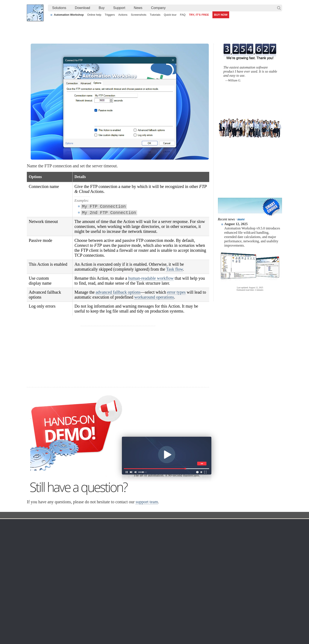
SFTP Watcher (158, 546)
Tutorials (155, 15)
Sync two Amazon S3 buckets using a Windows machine (148, 610)
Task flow (174, 269)
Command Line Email (80, 541)
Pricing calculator (199, 541)
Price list (194, 551)
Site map (37, 541)
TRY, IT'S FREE (199, 15)
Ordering (195, 524)
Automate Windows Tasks (48, 610)
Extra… (154, 582)
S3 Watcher (156, 556)
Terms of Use (40, 531)
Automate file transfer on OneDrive (245, 610)
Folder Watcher (159, 536)
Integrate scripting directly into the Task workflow (63, 600)
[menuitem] (59, 8)
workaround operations (154, 297)
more (241, 219)
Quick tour (170, 15)
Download (83, 8)
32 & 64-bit (73, 551)
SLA (236, 546)
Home (35, 524)
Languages (38, 536)
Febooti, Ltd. (35, 13)
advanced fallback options (118, 292)
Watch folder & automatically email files (248, 605)
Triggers (110, 15)
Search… (279, 8)
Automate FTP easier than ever (52, 605)
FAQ (183, 15)
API (113, 556)
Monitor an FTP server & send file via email (251, 600)
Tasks (114, 551)
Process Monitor (159, 577)
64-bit (69, 556)
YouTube (111, 629)
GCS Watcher (158, 562)
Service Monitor (159, 572)
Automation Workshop (69, 15)
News (138, 8)
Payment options (199, 546)
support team (147, 502)
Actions (123, 15)
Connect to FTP (138, 515)
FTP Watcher (157, 541)
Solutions (59, 8)
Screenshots (139, 15)
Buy (102, 8)
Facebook (125, 629)
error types (176, 292)
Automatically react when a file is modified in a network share (150, 605)
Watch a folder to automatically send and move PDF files (148, 615)
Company (158, 8)
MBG (191, 556)
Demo (114, 572)
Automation (120, 524)
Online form (241, 536)
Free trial (71, 531)
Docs (105, 515)
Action (118, 515)
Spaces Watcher (159, 567)
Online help (94, 15)
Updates (71, 546)
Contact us (240, 531)
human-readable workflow (151, 278)
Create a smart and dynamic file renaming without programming (152, 600)
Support (119, 8)
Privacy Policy (242, 541)
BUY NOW (221, 15)
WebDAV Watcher (161, 551)
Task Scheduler (159, 531)
